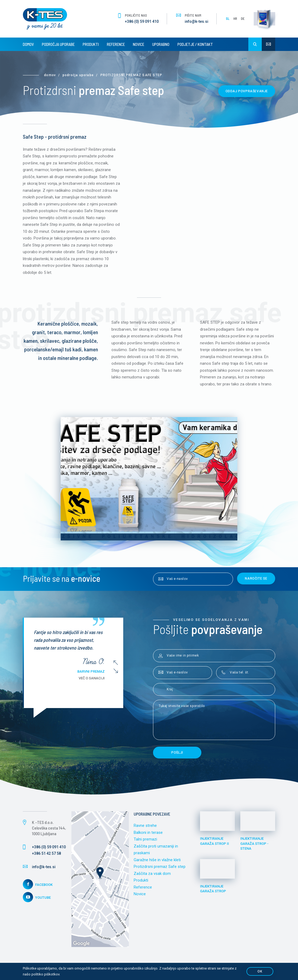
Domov (28, 44)
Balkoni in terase (148, 832)
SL (228, 19)
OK (260, 971)
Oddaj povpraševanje (247, 91)
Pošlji (177, 753)
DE (243, 19)
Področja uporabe (58, 44)
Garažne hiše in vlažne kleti (157, 860)
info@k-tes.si (197, 21)
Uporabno (161, 44)
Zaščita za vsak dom (152, 874)
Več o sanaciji (94, 678)
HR (235, 19)
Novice (139, 44)
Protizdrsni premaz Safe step (160, 867)
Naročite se (256, 579)
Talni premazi (145, 839)
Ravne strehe (145, 826)
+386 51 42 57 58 (46, 853)
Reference (116, 44)
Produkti (91, 44)
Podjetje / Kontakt (195, 44)
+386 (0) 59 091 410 (142, 21)
